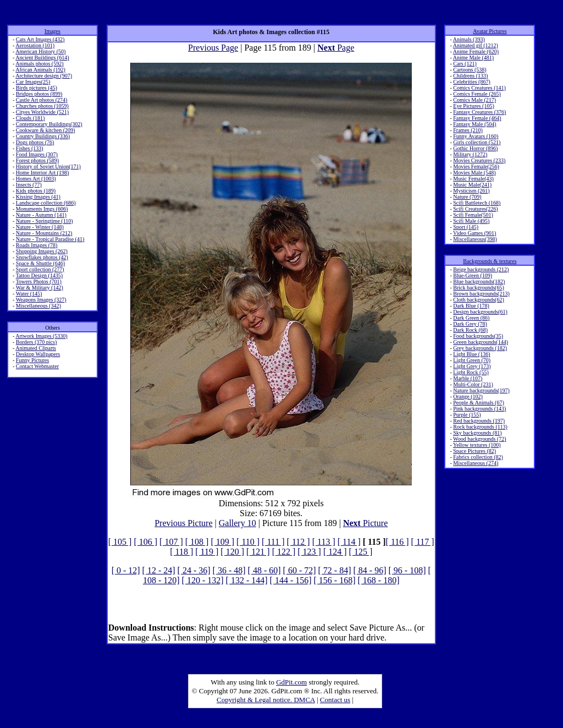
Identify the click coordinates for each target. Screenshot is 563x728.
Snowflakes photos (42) (42, 257)
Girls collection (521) (477, 142)
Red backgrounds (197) (479, 421)
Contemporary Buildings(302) (49, 124)
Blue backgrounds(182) (479, 281)
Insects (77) (29, 185)
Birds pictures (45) (37, 88)
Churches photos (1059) (42, 106)
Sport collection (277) (40, 269)
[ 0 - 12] (126, 570)
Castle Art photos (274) (42, 100)
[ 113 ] (324, 542)
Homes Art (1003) (36, 179)
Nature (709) (467, 197)
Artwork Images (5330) (41, 336)
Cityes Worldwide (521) (42, 112)
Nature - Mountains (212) (44, 233)
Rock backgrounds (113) (480, 427)
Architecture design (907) (44, 76)
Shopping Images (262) (42, 251)
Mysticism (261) (471, 191)
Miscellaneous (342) (38, 306)
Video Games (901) (474, 233)
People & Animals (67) (479, 403)
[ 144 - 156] (291, 580)
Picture (365, 523)
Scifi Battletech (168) (477, 203)
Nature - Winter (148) (40, 227)
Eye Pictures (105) (473, 106)
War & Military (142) (40, 288)
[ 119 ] (207, 552)
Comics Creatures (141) (479, 88)
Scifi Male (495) (471, 221)
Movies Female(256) (476, 166)
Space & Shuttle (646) (40, 263)
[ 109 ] (222, 542)
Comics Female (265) (477, 94)
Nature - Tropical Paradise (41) (50, 239)
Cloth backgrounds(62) (479, 300)
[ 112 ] (299, 542)
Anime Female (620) (476, 51)
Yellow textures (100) (477, 445)
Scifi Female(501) (473, 215)
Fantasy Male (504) (474, 124)
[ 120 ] (232, 552)
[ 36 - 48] (229, 570)
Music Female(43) (473, 179)
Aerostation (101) (35, 45)
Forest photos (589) (37, 160)
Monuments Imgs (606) (42, 209)
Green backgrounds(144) (481, 342)
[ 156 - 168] (335, 580)
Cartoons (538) (470, 70)
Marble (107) (468, 378)
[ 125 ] (361, 552)
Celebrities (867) (471, 82)
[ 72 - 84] (335, 570)
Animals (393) (469, 39)
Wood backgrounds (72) (479, 439)
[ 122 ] (284, 552)
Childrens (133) (470, 76)
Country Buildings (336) (43, 136)
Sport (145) (466, 227)
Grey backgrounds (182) (480, 348)
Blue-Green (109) (473, 275)
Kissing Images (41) (38, 197)
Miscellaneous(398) (475, 239)
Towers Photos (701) (39, 281)
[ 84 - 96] (370, 570)
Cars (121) (465, 64)
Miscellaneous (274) (476, 463)
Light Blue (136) (471, 354)
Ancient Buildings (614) (42, 58)
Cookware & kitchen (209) (45, 130)
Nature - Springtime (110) (45, 221)
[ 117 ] (423, 542)
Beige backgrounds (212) (481, 269)
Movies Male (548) (474, 173)
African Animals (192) (40, 70)
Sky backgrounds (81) (477, 433)
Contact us (335, 700)
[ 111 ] (273, 542)
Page (336, 48)
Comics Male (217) (474, 100)
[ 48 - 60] (264, 570)
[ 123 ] (309, 552)
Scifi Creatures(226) (475, 209)
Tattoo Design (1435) (39, 275)
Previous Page (213, 48)
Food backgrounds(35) (478, 336)
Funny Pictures (32, 360)
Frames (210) (468, 130)
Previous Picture (183, 523)
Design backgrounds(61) (480, 312)
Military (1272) (470, 154)
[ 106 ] (145, 542)
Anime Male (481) (473, 58)
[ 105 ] (120, 542)
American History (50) (40, 51)
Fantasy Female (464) (477, 118)
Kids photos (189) (36, 191)
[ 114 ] (349, 542)
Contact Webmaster (37, 366)
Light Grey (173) (472, 366)
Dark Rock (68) (470, 330)
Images (53, 31)
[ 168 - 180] (379, 580)
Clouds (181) (31, 118)
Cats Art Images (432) (40, 39)
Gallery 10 (238, 523)
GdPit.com (291, 682)
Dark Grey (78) (470, 324)
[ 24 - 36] (194, 570)
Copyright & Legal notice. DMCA (266, 700)
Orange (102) (468, 396)
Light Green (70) (472, 360)
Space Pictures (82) (474, 451)
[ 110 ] (248, 542)
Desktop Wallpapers (38, 354)
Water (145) (29, 294)
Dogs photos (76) (35, 142)
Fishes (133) (30, 148)
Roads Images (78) (37, 245)
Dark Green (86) (471, 318)
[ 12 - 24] (159, 570)
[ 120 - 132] (203, 580)
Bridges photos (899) (39, 94)
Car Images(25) (33, 82)
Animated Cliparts (36, 348)
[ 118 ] (181, 552)
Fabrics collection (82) (478, 457)
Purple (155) (467, 415)
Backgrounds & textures (490, 261)
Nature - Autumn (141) (41, 215)
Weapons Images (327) (41, 300)
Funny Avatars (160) (476, 136)
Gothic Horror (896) (475, 148)
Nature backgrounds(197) (481, 390)
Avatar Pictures (490, 31)
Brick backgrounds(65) (478, 288)
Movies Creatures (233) (479, 160)
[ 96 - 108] (407, 570)
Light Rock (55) (471, 372)
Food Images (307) (37, 154)
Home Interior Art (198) (42, 173)
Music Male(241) (472, 185)
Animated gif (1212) (476, 45)
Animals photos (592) (39, 64)
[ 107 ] (171, 542)
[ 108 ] (197, 542)
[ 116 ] (398, 542)
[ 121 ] (258, 552)
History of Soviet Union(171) (48, 166)
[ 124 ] (335, 552)
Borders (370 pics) (36, 342)
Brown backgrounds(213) (481, 294)
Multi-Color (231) (473, 384)
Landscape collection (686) (46, 203)
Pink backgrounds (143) (479, 409)
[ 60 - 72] (300, 570)
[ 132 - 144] (247, 580)
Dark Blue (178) (471, 306)
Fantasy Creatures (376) (479, 112)
